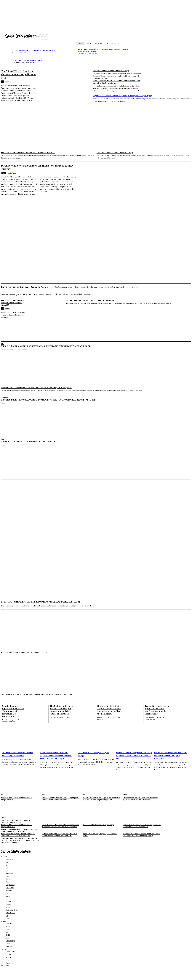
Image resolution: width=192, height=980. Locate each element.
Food (7, 932)
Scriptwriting (10, 885)
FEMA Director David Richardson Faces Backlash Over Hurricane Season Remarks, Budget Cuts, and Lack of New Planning (20, 840)
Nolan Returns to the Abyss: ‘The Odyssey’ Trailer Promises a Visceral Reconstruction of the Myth (103, 50)
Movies (8, 879)
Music (8, 876)
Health (4, 173)
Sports (126, 794)
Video (8, 960)
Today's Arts (10, 873)
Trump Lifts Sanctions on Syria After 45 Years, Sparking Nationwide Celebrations (158, 710)
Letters (8, 907)
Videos (8, 918)
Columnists (9, 901)
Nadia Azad (11, 173)
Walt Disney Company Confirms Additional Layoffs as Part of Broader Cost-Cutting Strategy (142, 835)
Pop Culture (10, 887)
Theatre (8, 893)
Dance (8, 882)
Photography (10, 963)
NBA (3, 344)
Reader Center (10, 951)
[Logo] (20, 36)
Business (4, 398)
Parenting (9, 946)
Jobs (7, 938)
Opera (8, 896)
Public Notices (10, 913)
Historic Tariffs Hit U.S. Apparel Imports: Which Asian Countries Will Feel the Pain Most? (49, 400)
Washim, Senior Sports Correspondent (14, 350)
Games (8, 926)
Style (7, 929)
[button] (3, 37)
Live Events (9, 957)
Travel (8, 944)
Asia (3, 439)
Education (9, 923)
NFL (84, 794)
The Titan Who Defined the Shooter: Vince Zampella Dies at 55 (33, 50)
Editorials (9, 904)
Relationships (10, 941)
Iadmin (8, 82)
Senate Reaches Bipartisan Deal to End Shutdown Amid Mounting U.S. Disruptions (36, 387)
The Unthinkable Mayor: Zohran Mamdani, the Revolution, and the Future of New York (62, 710)
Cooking (9, 954)
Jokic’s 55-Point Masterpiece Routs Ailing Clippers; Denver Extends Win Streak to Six (46, 346)
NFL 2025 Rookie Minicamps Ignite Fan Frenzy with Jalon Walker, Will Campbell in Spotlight (101, 798)
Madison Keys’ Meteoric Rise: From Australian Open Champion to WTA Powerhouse (141, 798)
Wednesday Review (12, 910)
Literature (9, 890)
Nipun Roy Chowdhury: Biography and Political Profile (31, 441)
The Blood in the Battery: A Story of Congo (27, 60)
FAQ (7, 916)
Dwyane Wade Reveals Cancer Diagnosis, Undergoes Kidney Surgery (122, 96)
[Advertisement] (96, 132)
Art (2, 82)
